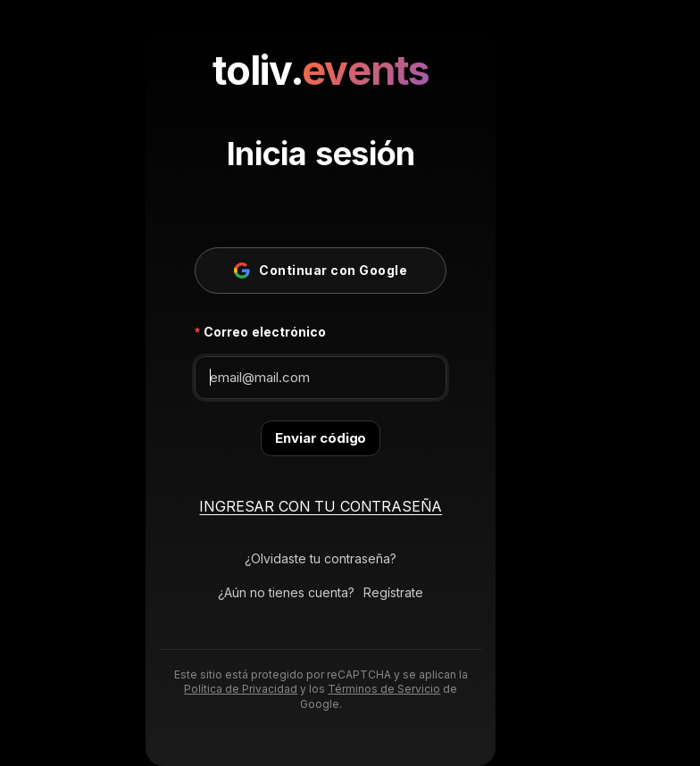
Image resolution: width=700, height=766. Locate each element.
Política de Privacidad (241, 689)
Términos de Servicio (384, 689)
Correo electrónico (265, 332)
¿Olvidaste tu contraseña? (321, 558)
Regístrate (393, 592)
